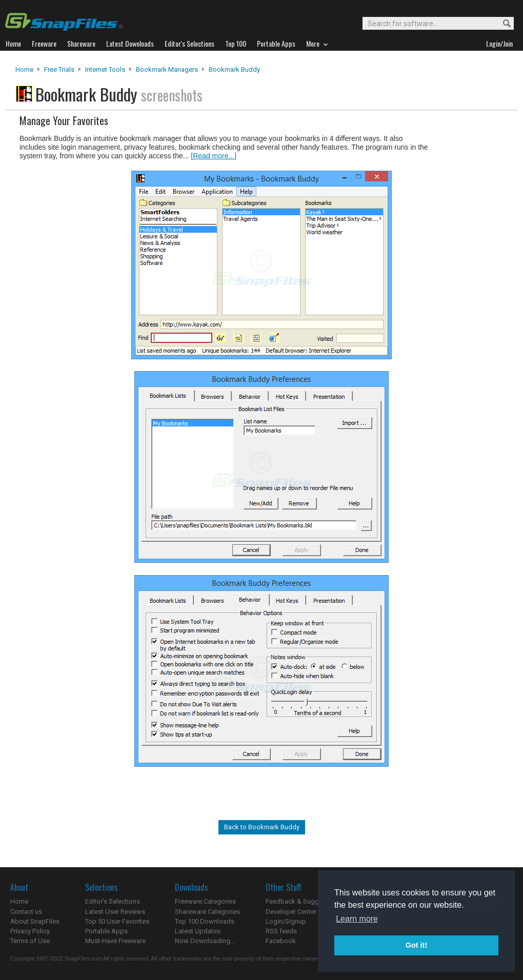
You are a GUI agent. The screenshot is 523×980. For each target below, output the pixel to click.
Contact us (26, 912)
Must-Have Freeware (115, 941)
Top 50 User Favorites (117, 921)
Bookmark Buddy (234, 69)
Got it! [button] (416, 945)
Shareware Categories (207, 912)
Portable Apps (106, 931)
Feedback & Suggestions (303, 901)
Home (24, 69)
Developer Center (291, 912)
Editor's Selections (113, 901)
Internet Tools (105, 69)
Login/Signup (286, 921)
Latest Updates (198, 931)
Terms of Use (30, 941)
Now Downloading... (205, 941)
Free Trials (59, 69)
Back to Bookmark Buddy (262, 827)
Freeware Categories (205, 901)
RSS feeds (281, 931)
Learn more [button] (357, 919)
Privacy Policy (30, 931)
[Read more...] (214, 156)
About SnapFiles (35, 921)
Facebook (281, 941)
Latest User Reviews (115, 912)
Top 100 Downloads (205, 921)
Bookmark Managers (167, 69)
